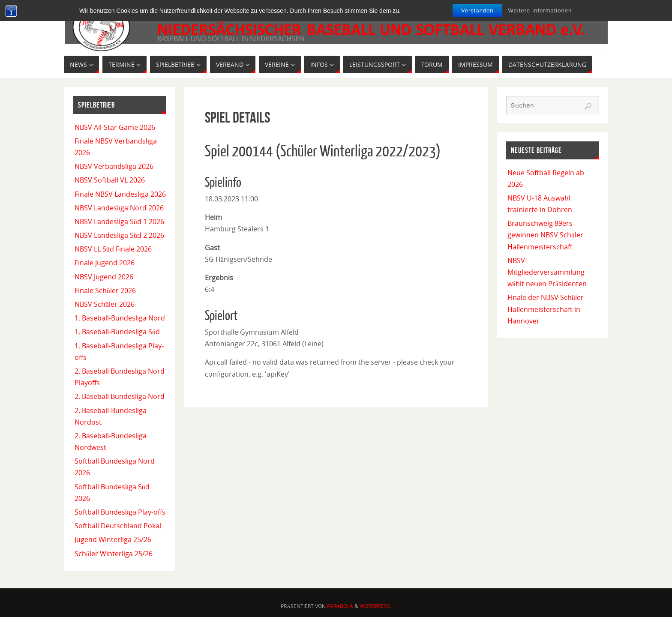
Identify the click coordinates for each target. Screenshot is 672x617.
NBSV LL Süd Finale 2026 (113, 249)
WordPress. (375, 606)
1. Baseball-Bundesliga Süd (117, 332)
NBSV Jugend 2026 (104, 277)
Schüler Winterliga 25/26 (114, 554)
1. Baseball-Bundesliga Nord (120, 318)
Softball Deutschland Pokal (118, 526)
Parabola (340, 606)
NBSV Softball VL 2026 (110, 180)
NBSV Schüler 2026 (105, 304)
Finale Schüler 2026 (105, 291)
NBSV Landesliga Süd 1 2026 (119, 222)
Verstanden (477, 10)
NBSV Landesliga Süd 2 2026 (119, 235)
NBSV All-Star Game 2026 (115, 127)
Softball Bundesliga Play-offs (120, 512)
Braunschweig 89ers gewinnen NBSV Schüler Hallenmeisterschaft (545, 235)
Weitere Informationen (540, 10)
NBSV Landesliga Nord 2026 (119, 208)
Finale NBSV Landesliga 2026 (120, 194)
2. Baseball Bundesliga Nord (120, 396)
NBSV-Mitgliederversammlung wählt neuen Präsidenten (547, 272)
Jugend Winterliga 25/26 (113, 539)
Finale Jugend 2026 (105, 263)
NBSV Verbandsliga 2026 (114, 166)
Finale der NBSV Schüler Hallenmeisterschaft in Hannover (546, 309)
